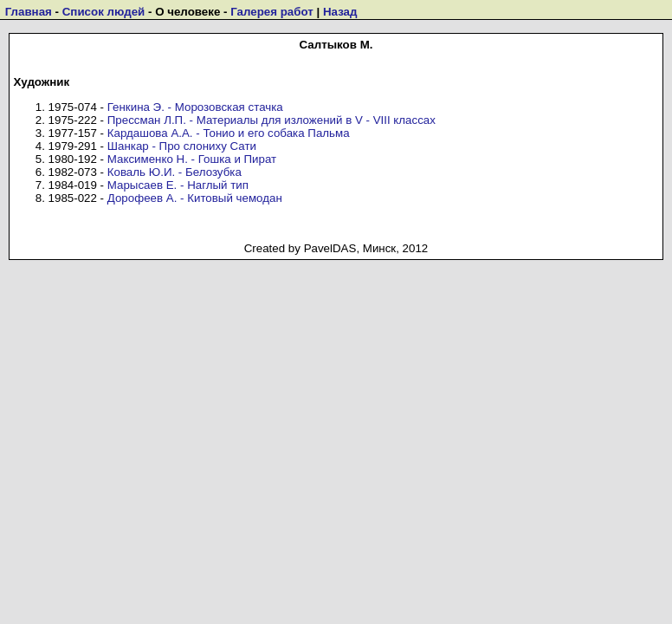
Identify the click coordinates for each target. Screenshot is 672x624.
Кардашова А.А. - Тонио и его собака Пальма (229, 133)
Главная (29, 12)
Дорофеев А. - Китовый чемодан (195, 198)
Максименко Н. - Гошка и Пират (192, 159)
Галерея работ (272, 12)
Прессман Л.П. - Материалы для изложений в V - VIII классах (271, 120)
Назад (340, 12)
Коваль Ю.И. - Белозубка (174, 172)
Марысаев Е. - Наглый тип (178, 185)
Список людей (104, 12)
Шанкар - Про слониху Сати (182, 146)
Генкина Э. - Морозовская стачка (195, 107)
